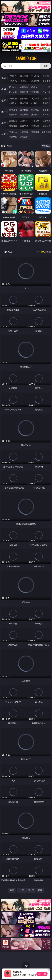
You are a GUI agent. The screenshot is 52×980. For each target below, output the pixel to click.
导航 (4, 134)
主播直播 (35, 92)
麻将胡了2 (13, 81)
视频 (4, 89)
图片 (4, 112)
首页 (12, 890)
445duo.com (26, 59)
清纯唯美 (24, 114)
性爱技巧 (46, 126)
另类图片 (46, 114)
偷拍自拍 (24, 98)
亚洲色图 (24, 110)
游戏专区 (46, 76)
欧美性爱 (46, 98)
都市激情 (13, 121)
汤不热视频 (46, 132)
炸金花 (24, 81)
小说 (4, 123)
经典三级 (24, 103)
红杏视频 (13, 137)
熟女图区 (35, 114)
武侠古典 (46, 121)
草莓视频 (35, 132)
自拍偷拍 (24, 87)
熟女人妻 (13, 92)
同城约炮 (13, 132)
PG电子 (13, 76)
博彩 (4, 78)
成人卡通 (35, 98)
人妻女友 (35, 121)
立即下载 (42, 974)
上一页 (21, 890)
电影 (4, 100)
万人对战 (35, 76)
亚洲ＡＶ (13, 87)
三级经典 (6, 252)
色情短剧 (24, 137)
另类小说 (24, 126)
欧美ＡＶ (35, 87)
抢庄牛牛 (46, 81)
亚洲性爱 (13, 98)
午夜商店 (24, 132)
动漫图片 (46, 110)
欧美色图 (35, 110)
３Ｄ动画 (46, 87)
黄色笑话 (35, 126)
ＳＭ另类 (46, 92)
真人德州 (24, 76)
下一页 (31, 890)
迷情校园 (13, 126)
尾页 (40, 890)
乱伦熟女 (35, 103)
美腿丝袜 (13, 114)
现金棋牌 (35, 81)
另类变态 (46, 103)
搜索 (46, 66)
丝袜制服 (24, 92)
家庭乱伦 (24, 121)
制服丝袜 (13, 103)
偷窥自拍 (13, 110)
